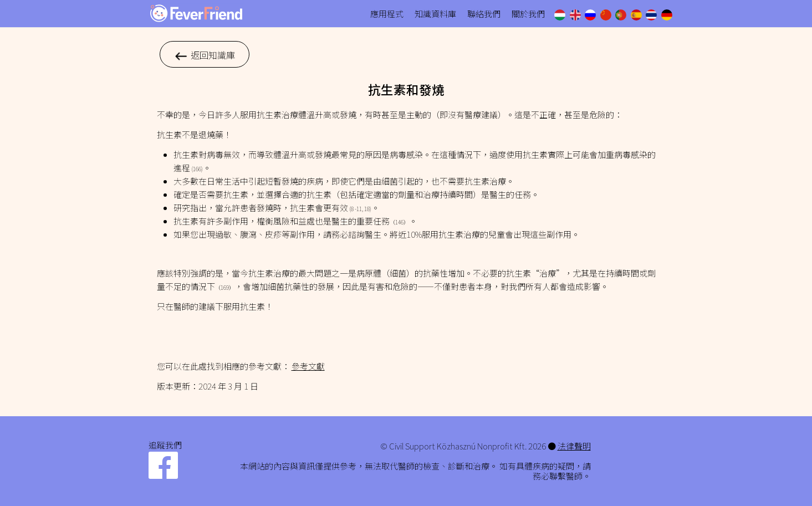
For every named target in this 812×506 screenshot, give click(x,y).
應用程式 (387, 14)
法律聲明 (574, 446)
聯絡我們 (484, 14)
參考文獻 (308, 366)
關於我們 (528, 14)
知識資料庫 (435, 14)
